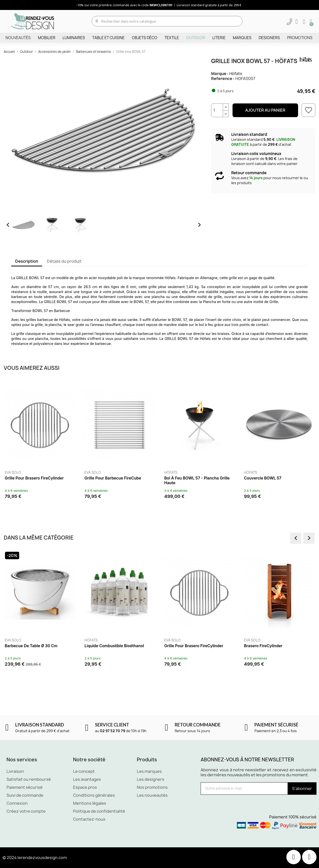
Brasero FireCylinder (264, 646)
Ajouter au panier (265, 110)
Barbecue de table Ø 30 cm (32, 646)
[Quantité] (217, 110)
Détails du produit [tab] (64, 261)
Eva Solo (13, 473)
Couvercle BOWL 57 (263, 478)
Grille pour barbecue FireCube (113, 478)
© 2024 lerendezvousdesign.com (35, 858)
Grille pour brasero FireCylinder (34, 478)
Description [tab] (27, 261)
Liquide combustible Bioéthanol (115, 646)
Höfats (236, 74)
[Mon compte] (297, 22)
